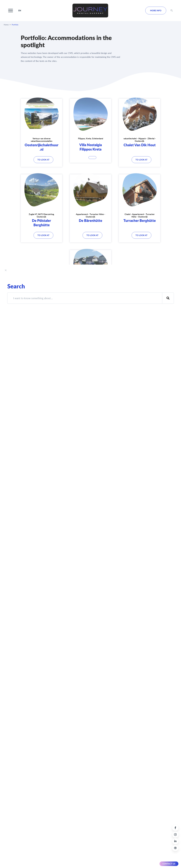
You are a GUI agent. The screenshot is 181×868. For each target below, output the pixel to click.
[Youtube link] (175, 848)
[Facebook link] (175, 828)
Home (6, 25)
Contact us (169, 864)
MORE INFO (156, 10)
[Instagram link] (175, 835)
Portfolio (15, 25)
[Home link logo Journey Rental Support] (90, 11)
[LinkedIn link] (175, 841)
